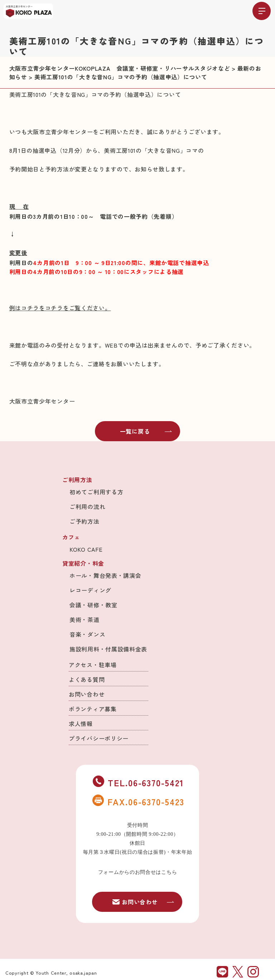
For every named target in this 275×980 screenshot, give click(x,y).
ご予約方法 (85, 521)
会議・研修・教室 (93, 605)
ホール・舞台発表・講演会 (105, 575)
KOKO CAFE (86, 549)
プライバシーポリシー (99, 738)
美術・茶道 (85, 619)
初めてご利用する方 (96, 492)
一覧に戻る (146, 431)
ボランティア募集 (93, 709)
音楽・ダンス (87, 634)
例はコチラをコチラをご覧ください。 (60, 308)
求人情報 (81, 724)
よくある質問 (87, 679)
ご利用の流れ (87, 507)
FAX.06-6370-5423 (138, 801)
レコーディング (90, 590)
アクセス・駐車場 (93, 665)
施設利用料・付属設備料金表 (108, 649)
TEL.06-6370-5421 (138, 782)
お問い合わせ (87, 694)
